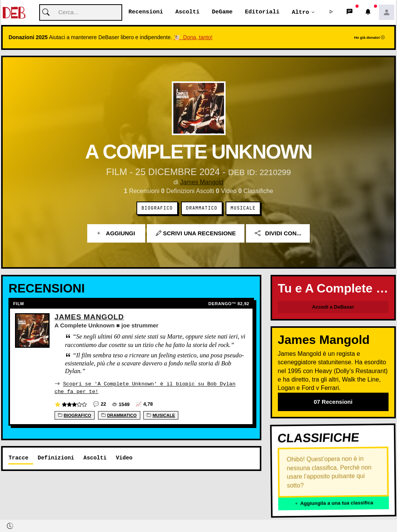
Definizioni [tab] (56, 458)
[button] (331, 13)
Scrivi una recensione (196, 234)
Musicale (243, 208)
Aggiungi (116, 234)
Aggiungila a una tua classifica (333, 504)
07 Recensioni (333, 402)
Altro (300, 12)
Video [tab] (124, 458)
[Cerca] (81, 13)
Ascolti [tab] (95, 458)
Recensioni (146, 12)
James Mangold (202, 183)
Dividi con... (278, 234)
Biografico (157, 208)
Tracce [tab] (18, 458)
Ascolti (187, 12)
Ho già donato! (369, 38)
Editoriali (262, 12)
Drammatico (202, 208)
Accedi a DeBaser (333, 307)
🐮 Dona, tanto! (193, 38)
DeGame (222, 12)
